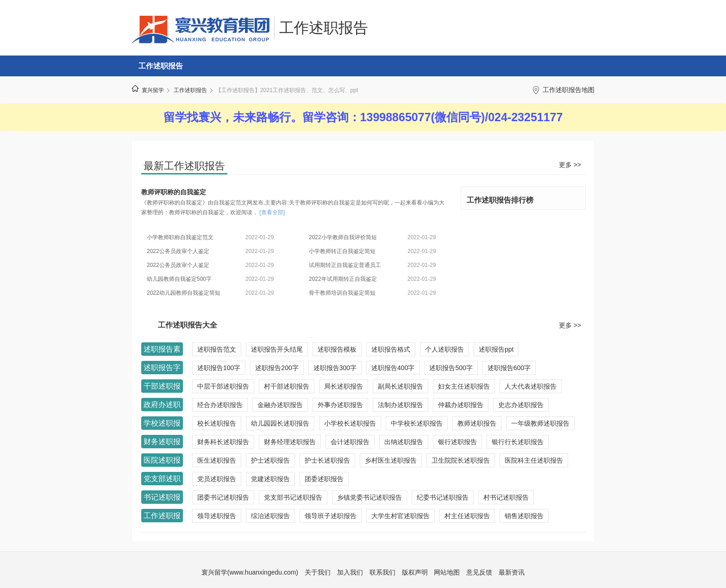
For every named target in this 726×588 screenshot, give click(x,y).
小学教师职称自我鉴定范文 (180, 237)
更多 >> (570, 165)
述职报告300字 (335, 368)
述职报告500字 (451, 368)
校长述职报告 (217, 423)
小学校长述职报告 (350, 423)
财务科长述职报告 (223, 442)
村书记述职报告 (506, 497)
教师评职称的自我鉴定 (174, 192)
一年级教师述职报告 (540, 423)
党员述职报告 (217, 479)
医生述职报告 (217, 460)
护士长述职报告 (327, 460)
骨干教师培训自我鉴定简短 (342, 293)
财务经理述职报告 (290, 442)
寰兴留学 (153, 90)
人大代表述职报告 (531, 386)
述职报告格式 (391, 349)
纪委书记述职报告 (443, 497)
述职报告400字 (393, 368)
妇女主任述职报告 (464, 386)
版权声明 (415, 572)
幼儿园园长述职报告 (280, 423)
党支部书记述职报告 (293, 497)
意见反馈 (479, 572)
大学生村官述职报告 (401, 516)
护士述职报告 (270, 460)
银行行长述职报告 (518, 442)
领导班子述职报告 (331, 516)
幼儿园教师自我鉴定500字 (179, 279)
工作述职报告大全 (188, 325)
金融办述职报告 (280, 405)
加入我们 (350, 572)
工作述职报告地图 (569, 90)
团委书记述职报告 (223, 497)
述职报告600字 (509, 368)
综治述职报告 (270, 516)
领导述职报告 (217, 516)
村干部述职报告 (287, 386)
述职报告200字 (277, 368)
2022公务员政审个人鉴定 (178, 251)
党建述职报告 (270, 479)
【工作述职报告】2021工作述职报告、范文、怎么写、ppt (287, 90)
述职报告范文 (217, 349)
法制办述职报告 (401, 405)
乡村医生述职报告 (391, 460)
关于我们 (318, 572)
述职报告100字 (219, 368)
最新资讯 (512, 572)
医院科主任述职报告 (534, 460)
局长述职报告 (344, 386)
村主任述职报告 (467, 516)
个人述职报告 (444, 349)
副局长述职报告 (401, 386)
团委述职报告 (324, 479)
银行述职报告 (457, 442)
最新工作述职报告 (184, 166)
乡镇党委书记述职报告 (369, 497)
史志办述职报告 (521, 405)
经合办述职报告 (220, 405)
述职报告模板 (337, 349)
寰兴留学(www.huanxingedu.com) (250, 572)
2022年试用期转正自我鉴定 (343, 279)
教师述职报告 (477, 423)
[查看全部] (272, 212)
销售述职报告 (524, 516)
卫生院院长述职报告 (461, 460)
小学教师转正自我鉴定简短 (342, 251)
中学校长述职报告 (417, 423)
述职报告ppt (496, 349)
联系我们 (382, 572)
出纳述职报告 (404, 442)
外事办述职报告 (340, 405)
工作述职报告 (324, 28)
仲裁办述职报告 (461, 405)
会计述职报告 (350, 442)
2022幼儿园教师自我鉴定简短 (184, 293)
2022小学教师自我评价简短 (343, 237)
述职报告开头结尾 (277, 349)
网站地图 (447, 572)
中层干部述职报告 (223, 386)
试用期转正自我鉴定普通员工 (345, 265)
